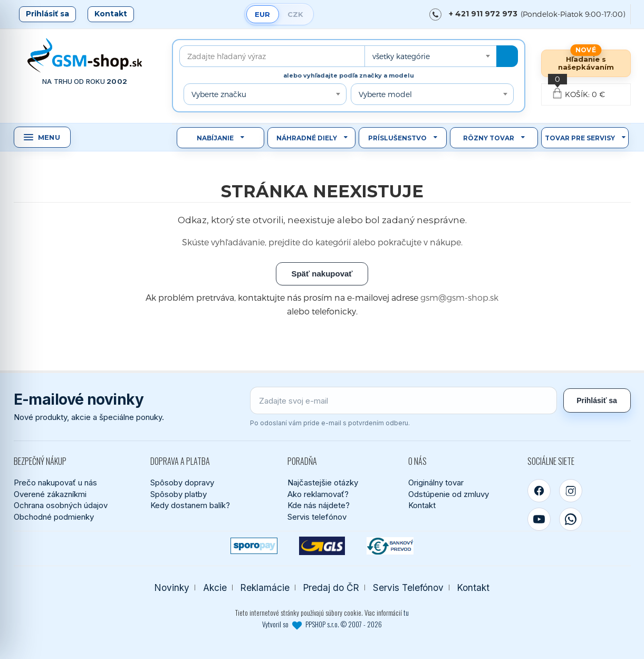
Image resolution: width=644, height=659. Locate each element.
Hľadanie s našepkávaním (586, 63)
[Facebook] (539, 491)
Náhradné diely (307, 138)
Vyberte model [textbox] (385, 94)
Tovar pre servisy (580, 138)
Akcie (215, 588)
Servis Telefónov (408, 588)
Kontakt (111, 14)
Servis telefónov (317, 517)
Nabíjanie (215, 138)
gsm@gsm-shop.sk (459, 297)
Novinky (172, 588)
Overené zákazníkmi (50, 494)
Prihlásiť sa (47, 14)
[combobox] (430, 56)
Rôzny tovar (489, 138)
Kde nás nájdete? (319, 505)
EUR (262, 14)
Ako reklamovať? (318, 494)
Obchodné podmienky (54, 517)
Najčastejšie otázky (323, 483)
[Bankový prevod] (390, 546)
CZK (295, 14)
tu (406, 613)
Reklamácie (265, 588)
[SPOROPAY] (254, 546)
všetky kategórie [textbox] (401, 56)
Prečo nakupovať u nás (55, 483)
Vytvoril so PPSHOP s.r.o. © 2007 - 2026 (322, 624)
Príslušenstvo (397, 138)
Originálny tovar (436, 483)
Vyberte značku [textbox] (219, 94)
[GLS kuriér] (322, 546)
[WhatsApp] (571, 519)
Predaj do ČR (331, 588)
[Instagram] (571, 491)
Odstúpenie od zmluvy (449, 494)
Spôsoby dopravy (182, 483)
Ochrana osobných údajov (61, 505)
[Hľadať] (507, 56)
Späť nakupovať (322, 274)
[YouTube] (539, 519)
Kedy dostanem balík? (190, 505)
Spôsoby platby (179, 494)
